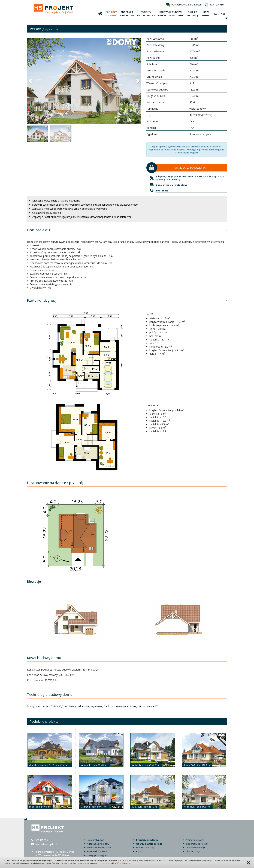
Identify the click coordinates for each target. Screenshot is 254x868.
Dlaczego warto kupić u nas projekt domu (56, 201)
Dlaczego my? (193, 851)
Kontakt (140, 851)
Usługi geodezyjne (97, 855)
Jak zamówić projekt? (197, 844)
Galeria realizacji (145, 847)
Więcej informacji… (125, 863)
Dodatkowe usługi (195, 847)
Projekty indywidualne (99, 847)
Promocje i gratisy (195, 840)
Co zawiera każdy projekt (47, 213)
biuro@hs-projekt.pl (46, 844)
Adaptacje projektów (98, 844)
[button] (31, 81)
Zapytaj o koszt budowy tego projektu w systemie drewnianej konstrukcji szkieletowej (81, 217)
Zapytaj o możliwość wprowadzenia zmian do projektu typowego (70, 209)
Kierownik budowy (97, 851)
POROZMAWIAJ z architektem (187, 5)
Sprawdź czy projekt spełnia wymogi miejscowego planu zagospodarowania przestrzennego (85, 205)
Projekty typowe (96, 840)
